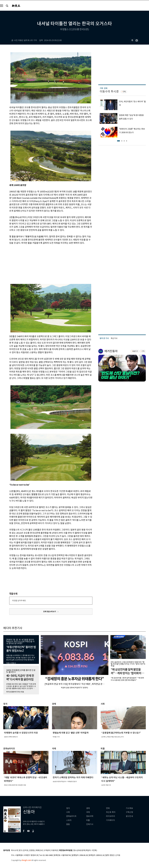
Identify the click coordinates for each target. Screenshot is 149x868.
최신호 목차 (111, 812)
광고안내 (129, 816)
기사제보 (129, 808)
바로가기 (135, 351)
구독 (124, 92)
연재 (108, 808)
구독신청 (129, 812)
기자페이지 (110, 820)
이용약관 (55, 850)
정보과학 (90, 816)
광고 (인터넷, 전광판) (27, 850)
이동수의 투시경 (109, 91)
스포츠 (69, 820)
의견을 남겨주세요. (19, 601)
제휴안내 (39, 850)
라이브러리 (110, 816)
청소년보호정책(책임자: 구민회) (85, 850)
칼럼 (68, 824)
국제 (88, 812)
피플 (88, 820)
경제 (88, 808)
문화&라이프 (71, 816)
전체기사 (90, 824)
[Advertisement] (45, 263)
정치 (68, 808)
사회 (68, 812)
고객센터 (47, 850)
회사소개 (14, 850)
